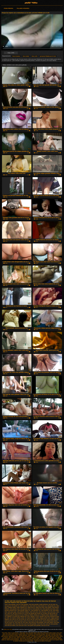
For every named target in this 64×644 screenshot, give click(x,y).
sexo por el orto (45, 625)
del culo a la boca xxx (18, 613)
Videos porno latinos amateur (50, 633)
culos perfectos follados (23, 612)
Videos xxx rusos (12, 638)
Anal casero (48, 638)
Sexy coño (34, 56)
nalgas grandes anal (45, 618)
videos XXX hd (5, 635)
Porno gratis (48, 641)
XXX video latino (47, 635)
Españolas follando (6, 639)
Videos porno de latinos (39, 641)
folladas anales (45, 615)
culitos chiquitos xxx (22, 607)
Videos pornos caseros (54, 636)
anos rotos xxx (34, 606)
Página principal (9, 8)
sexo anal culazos (49, 622)
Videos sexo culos (32, 2)
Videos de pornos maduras (39, 638)
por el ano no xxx (14, 619)
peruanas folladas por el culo (48, 56)
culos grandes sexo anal (49, 609)
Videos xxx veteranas (56, 638)
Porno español (29, 638)
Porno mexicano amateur (39, 634)
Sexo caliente (45, 636)
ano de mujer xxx (53, 604)
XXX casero (8, 634)
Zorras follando (30, 634)
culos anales (48, 607)
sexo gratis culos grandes (34, 625)
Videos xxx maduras (26, 636)
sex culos (25, 622)
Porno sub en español (51, 634)
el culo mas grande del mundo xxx (33, 613)
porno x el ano (27, 621)
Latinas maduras (32, 635)
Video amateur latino (45, 639)
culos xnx (10, 613)
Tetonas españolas (23, 635)
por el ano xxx (23, 619)
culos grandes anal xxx (26, 609)
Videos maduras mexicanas (13, 640)
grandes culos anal (45, 616)
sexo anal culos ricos (18, 624)
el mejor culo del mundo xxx (50, 613)
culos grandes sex (37, 609)
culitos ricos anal (40, 607)
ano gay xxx (8, 606)
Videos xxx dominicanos (13, 633)
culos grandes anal (14, 609)
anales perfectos (44, 604)
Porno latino (5, 633)
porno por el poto (18, 621)
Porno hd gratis (39, 635)
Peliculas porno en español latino (26, 641)
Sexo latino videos (33, 633)
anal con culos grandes (22, 604)
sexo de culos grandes (52, 624)
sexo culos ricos (41, 624)
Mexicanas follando (29, 640)
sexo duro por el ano (21, 625)
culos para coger (12, 612)
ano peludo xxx (16, 606)
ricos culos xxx (19, 622)
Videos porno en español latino (19, 634)
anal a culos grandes (10, 604)
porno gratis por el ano (53, 619)
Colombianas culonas (44, 640)
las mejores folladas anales (32, 618)
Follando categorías (23, 8)
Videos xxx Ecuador (21, 638)
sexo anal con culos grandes (36, 622)
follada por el (37, 615)
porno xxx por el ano (37, 621)
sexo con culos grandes (30, 624)
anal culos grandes (34, 604)
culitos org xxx (31, 607)
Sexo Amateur (16, 56)
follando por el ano (25, 616)
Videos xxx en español (54, 640)
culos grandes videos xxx (24, 610)
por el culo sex (31, 619)
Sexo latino (58, 634)
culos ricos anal (34, 612)
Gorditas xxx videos (14, 635)
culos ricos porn (42, 612)
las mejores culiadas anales (17, 618)
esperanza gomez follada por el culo (14, 615)
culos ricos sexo (51, 612)
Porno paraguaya (15, 639)
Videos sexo (40, 633)
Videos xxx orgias (36, 639)
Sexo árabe (26, 56)
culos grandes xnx (36, 610)
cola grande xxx (51, 606)
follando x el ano (35, 616)
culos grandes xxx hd (46, 610)
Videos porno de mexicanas (15, 636)
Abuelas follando (54, 639)
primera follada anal (48, 621)
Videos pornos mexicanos (25, 639)
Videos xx (22, 640)
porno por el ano (9, 621)
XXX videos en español (36, 636)
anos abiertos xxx (25, 606)
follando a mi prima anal (13, 616)
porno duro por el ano (41, 619)
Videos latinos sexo (24, 633)
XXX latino (36, 640)
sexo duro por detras (10, 625)
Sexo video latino (55, 635)
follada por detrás (29, 615)
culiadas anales (12, 607)
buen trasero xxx (42, 606)
